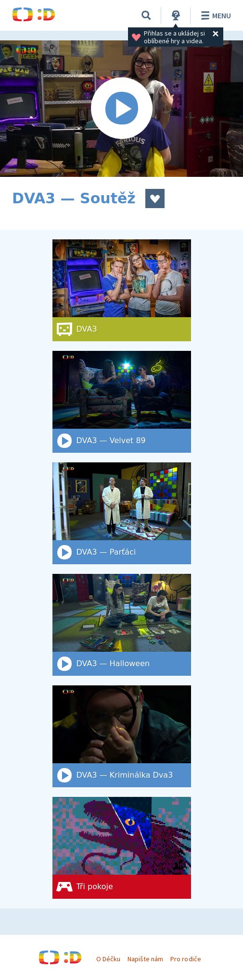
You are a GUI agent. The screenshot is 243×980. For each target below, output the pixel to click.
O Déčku (108, 959)
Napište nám (145, 959)
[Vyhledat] (146, 15)
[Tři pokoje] (122, 848)
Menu (214, 15)
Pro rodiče (185, 959)
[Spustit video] (121, 109)
